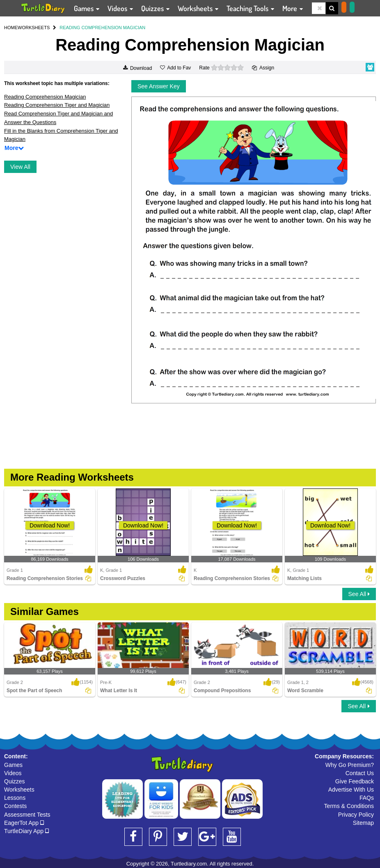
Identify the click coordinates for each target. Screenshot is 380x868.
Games (13, 765)
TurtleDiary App (26, 831)
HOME (11, 28)
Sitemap (363, 823)
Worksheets (19, 790)
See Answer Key (159, 86)
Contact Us (360, 773)
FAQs (367, 798)
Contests (15, 806)
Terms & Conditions (349, 806)
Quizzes (15, 781)
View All (20, 167)
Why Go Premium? (350, 765)
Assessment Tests (27, 815)
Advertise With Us (351, 790)
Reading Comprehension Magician (45, 97)
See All (359, 594)
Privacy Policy (356, 815)
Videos (13, 773)
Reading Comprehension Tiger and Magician (57, 105)
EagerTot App (24, 823)
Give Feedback (355, 781)
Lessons (15, 798)
